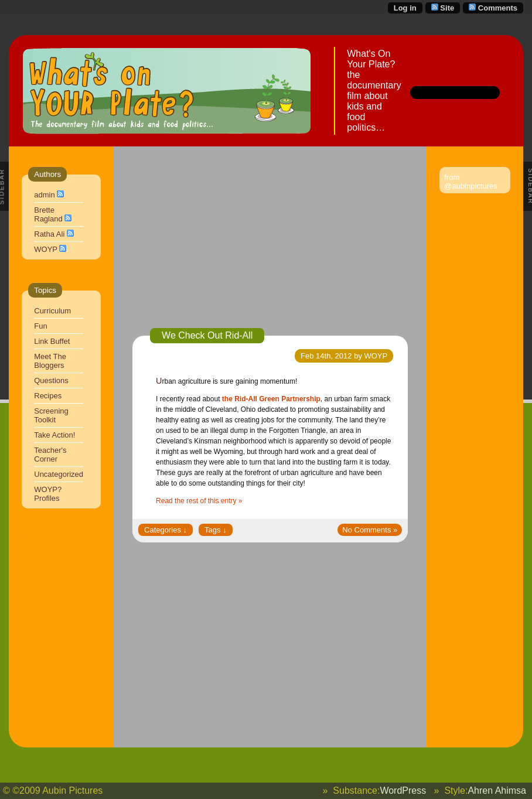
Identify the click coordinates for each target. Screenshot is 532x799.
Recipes (48, 396)
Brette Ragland (48, 214)
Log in (405, 8)
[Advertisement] (270, 246)
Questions (51, 380)
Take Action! (54, 435)
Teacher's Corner (50, 455)
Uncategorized (59, 474)
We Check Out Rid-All (207, 335)
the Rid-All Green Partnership (271, 399)
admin (44, 195)
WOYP (46, 249)
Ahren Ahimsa (497, 791)
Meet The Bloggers (50, 361)
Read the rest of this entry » (199, 501)
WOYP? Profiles (48, 494)
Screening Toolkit (51, 415)
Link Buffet (52, 341)
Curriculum (52, 311)
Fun (40, 326)
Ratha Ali (49, 234)
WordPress (403, 791)
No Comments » (370, 530)
